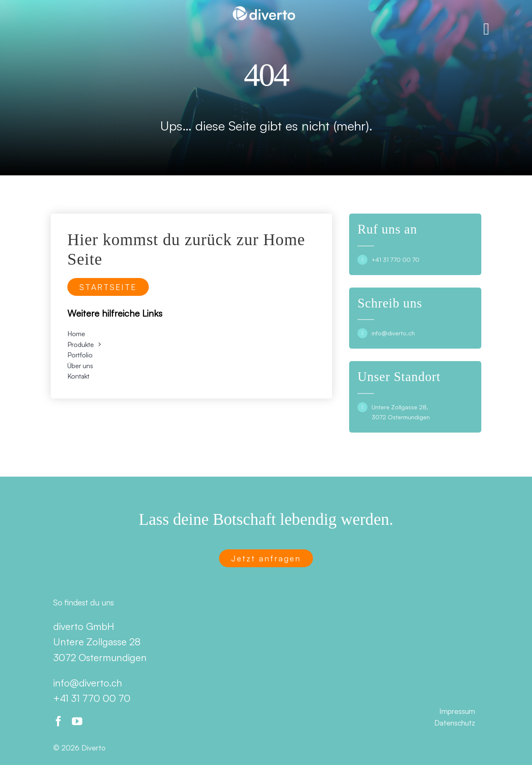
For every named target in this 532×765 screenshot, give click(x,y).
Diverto (94, 748)
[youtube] (77, 721)
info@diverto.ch (393, 333)
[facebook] (58, 721)
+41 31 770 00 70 (395, 260)
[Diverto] (264, 10)
